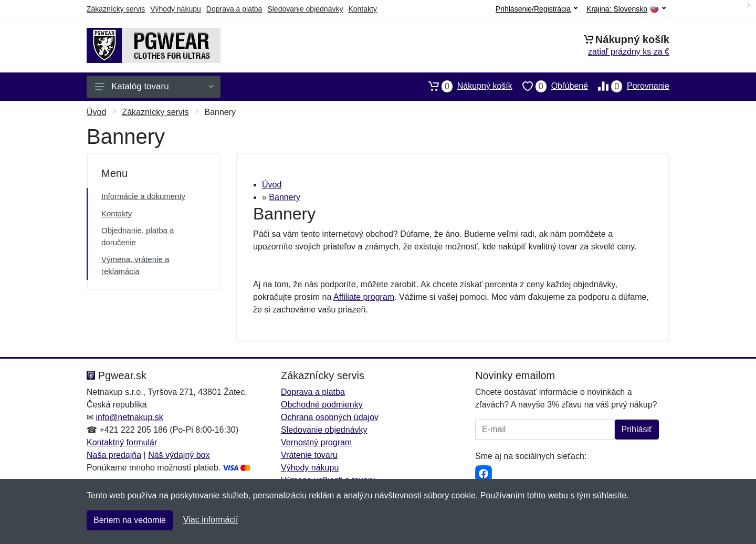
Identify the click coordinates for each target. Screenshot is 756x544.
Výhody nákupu (176, 9)
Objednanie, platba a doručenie (138, 236)
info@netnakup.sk (129, 417)
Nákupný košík (465, 86)
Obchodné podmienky (322, 405)
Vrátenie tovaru (309, 455)
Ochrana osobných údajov (330, 417)
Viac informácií (211, 520)
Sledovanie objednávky (305, 9)
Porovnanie (629, 86)
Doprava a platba (234, 9)
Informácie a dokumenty (143, 196)
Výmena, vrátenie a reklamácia (135, 265)
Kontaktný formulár (122, 442)
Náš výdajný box (179, 455)
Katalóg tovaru (154, 86)
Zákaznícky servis (116, 9)
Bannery (285, 197)
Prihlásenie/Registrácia (537, 9)
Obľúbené (550, 86)
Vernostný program (316, 442)
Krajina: (626, 9)
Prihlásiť (637, 429)
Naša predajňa (114, 455)
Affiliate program (364, 297)
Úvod (96, 112)
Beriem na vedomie (130, 520)
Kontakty (362, 9)
